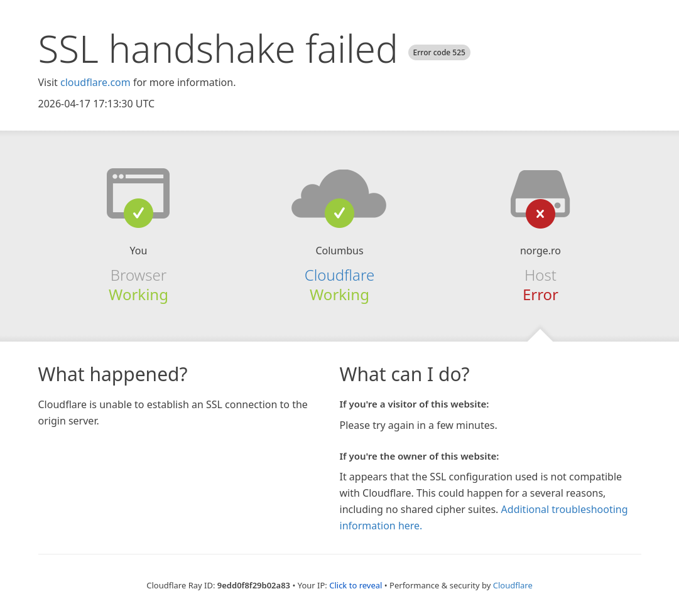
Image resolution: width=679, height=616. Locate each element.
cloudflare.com (95, 82)
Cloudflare (339, 275)
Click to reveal (356, 585)
